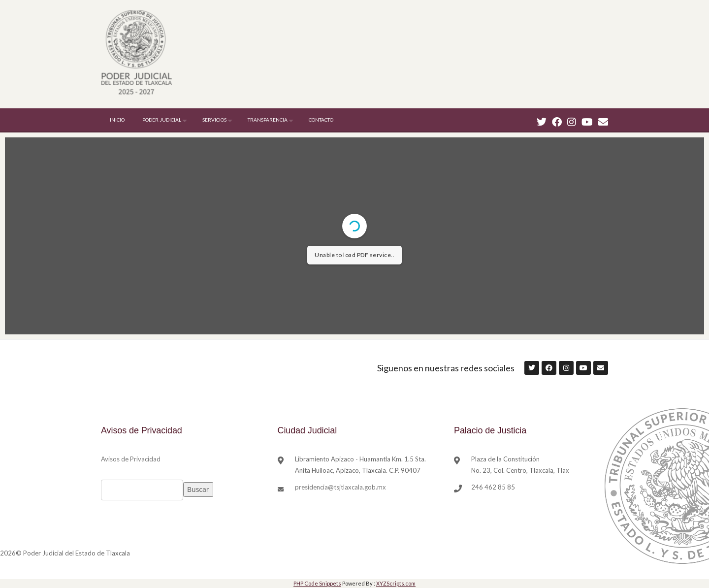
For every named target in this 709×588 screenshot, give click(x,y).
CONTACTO (321, 120)
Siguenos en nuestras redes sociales (446, 368)
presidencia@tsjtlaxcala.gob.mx (340, 487)
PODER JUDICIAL (162, 120)
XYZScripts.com (396, 583)
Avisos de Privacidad (131, 459)
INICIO (117, 120)
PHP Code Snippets (317, 583)
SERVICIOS (214, 120)
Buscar (198, 489)
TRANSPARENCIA (268, 120)
